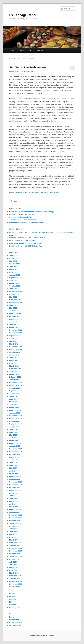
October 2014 (15, 316)
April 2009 (13, 405)
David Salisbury (16, 246)
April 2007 (13, 471)
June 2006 (13, 499)
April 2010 (13, 372)
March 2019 (14, 283)
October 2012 (15, 352)
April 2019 (13, 280)
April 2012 (13, 363)
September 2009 (16, 391)
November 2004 (16, 551)
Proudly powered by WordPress (42, 636)
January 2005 (15, 545)
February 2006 (15, 509)
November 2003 (16, 584)
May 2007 (13, 468)
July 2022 (13, 256)
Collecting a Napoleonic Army (21, 217)
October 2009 (15, 388)
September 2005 (16, 523)
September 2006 (16, 490)
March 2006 (14, 507)
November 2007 (16, 452)
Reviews (13, 605)
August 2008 (14, 427)
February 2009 (15, 410)
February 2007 (15, 476)
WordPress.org (15, 625)
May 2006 (13, 501)
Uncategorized (22, 192)
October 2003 (15, 587)
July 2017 (13, 289)
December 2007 (16, 449)
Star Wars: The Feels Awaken (28, 67)
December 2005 (16, 515)
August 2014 (14, 322)
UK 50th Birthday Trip (34, 246)
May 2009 (13, 402)
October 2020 (15, 264)
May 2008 (13, 435)
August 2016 (14, 294)
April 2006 (13, 504)
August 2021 (14, 258)
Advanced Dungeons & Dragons (29, 243)
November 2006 (16, 485)
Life (11, 602)
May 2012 (13, 361)
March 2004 (14, 573)
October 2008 (15, 421)
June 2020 (13, 267)
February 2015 (15, 314)
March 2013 (14, 344)
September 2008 (16, 424)
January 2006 (15, 512)
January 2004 (15, 578)
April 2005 (13, 537)
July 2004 (13, 562)
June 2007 (13, 465)
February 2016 (15, 300)
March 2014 (14, 327)
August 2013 (14, 338)
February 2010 (15, 377)
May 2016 (13, 297)
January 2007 (15, 479)
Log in (12, 617)
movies (37, 192)
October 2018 (15, 286)
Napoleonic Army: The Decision (22, 214)
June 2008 (13, 432)
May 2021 (13, 261)
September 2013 (16, 336)
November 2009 (16, 385)
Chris (32, 71)
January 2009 (15, 413)
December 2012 (16, 347)
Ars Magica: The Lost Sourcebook (23, 220)
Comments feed (16, 623)
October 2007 (15, 454)
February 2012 (15, 369)
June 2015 (13, 305)
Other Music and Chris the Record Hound (26, 223)
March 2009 (14, 407)
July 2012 (13, 358)
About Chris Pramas (25, 50)
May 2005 (13, 534)
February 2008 (15, 443)
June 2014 (13, 325)
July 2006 (13, 496)
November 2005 (16, 518)
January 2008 (15, 446)
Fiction (12, 596)
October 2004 (15, 554)
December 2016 (16, 291)
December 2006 (16, 482)
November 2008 (16, 418)
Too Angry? (30, 240)
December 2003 (16, 581)
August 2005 (14, 526)
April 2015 (13, 311)
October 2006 (15, 487)
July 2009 (13, 396)
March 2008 (14, 441)
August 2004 (14, 559)
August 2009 (14, 394)
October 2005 (15, 521)
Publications (40, 50)
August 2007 (14, 460)
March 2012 (14, 366)
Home (12, 50)
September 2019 (16, 278)
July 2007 (13, 463)
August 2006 (14, 493)
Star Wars (44, 192)
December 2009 (16, 383)
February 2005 (15, 543)
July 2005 (13, 529)
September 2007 (16, 457)
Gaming (12, 599)
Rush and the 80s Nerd (36, 238)
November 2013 (16, 333)
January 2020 (15, 275)
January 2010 (15, 380)
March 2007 (14, 474)
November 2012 (16, 349)
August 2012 (14, 355)
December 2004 (16, 548)
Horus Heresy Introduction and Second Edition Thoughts (32, 212)
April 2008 (13, 438)
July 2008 (13, 430)
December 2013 (16, 330)
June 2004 (13, 565)
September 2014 (16, 319)
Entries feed (14, 620)
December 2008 (16, 416)
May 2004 (13, 568)
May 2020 (13, 269)
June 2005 (13, 532)
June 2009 (13, 399)
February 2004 (15, 576)
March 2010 (14, 374)
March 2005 (14, 540)
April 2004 (13, 570)
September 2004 (16, 556)
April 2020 (13, 272)
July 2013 (13, 341)
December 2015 (16, 303)
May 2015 (13, 308)
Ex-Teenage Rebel (23, 15)
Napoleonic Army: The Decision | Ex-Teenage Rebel (30, 232)
